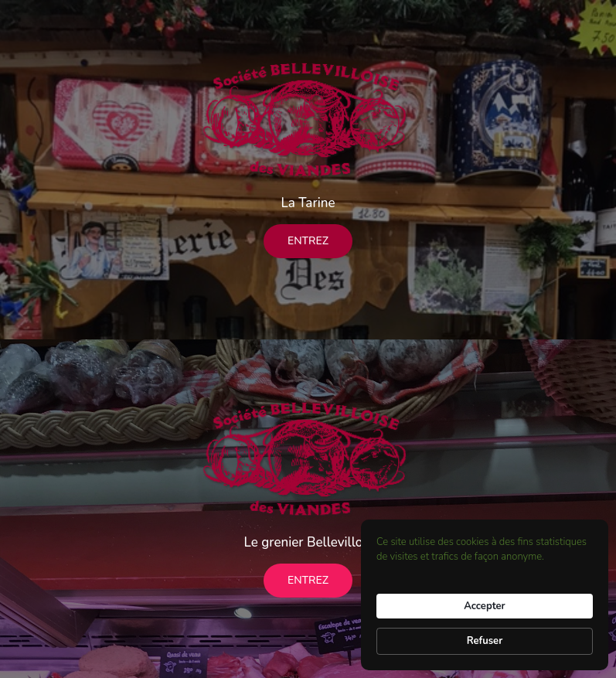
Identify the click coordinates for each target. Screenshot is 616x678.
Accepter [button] (484, 606)
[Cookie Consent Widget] (485, 595)
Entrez (308, 241)
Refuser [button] (485, 641)
